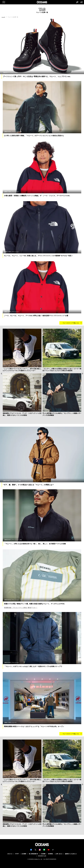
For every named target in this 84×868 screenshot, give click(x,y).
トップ (3, 17)
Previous (1, 374)
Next (83, 374)
